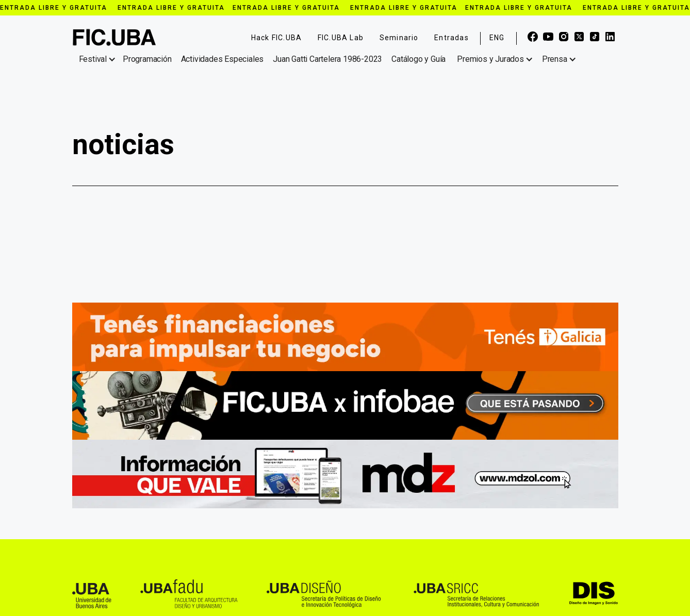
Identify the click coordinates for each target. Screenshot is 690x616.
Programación (147, 59)
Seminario (399, 38)
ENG (497, 38)
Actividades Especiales (223, 59)
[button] (99, 59)
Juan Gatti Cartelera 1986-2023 (327, 59)
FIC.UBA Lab (341, 38)
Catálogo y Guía (418, 59)
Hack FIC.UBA (276, 38)
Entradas (451, 38)
